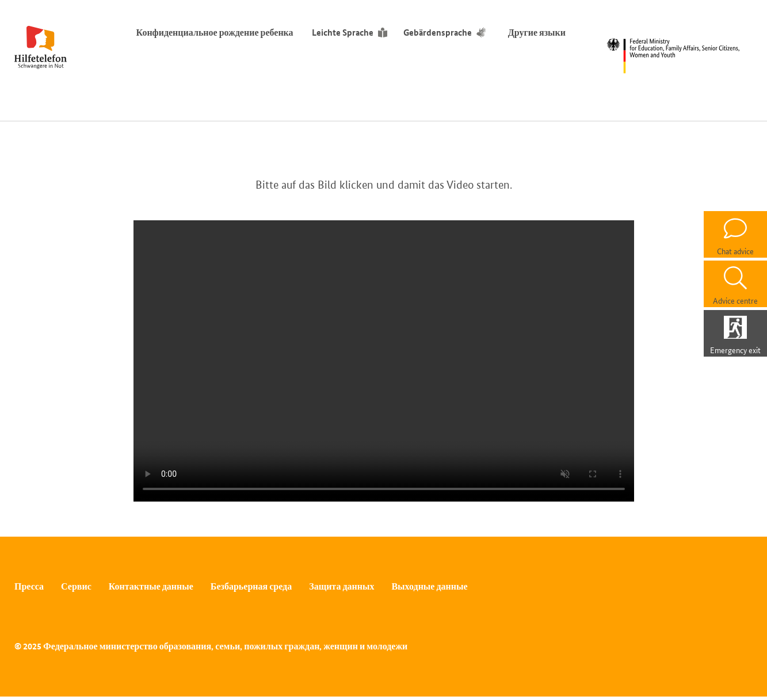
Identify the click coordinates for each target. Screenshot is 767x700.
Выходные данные (429, 586)
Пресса (29, 586)
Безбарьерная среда (251, 586)
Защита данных (341, 586)
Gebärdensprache (438, 32)
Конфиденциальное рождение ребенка (215, 32)
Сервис (76, 586)
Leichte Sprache (343, 32)
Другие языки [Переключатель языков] (539, 32)
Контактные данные (151, 586)
